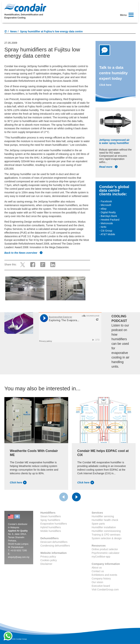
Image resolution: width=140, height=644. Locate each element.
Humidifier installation (104, 527)
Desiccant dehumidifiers (54, 542)
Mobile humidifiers (51, 531)
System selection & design (107, 538)
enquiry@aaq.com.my (19, 557)
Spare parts (98, 524)
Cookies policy (49, 560)
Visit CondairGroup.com (105, 589)
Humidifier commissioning (106, 531)
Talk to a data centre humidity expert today (113, 73)
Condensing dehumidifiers (55, 546)
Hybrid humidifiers (51, 527)
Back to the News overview (24, 253)
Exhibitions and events (104, 575)
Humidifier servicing (103, 516)
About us (97, 568)
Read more (108, 167)
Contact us (98, 571)
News (14, 31)
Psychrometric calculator (106, 553)
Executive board (101, 586)
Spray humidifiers (50, 520)
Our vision (97, 582)
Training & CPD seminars (106, 535)
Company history (101, 579)
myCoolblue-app (101, 557)
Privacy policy (48, 557)
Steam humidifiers (51, 516)
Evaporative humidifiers (54, 524)
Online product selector (105, 549)
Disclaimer (46, 564)
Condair (25, 7)
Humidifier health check (105, 520)
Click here (105, 85)
